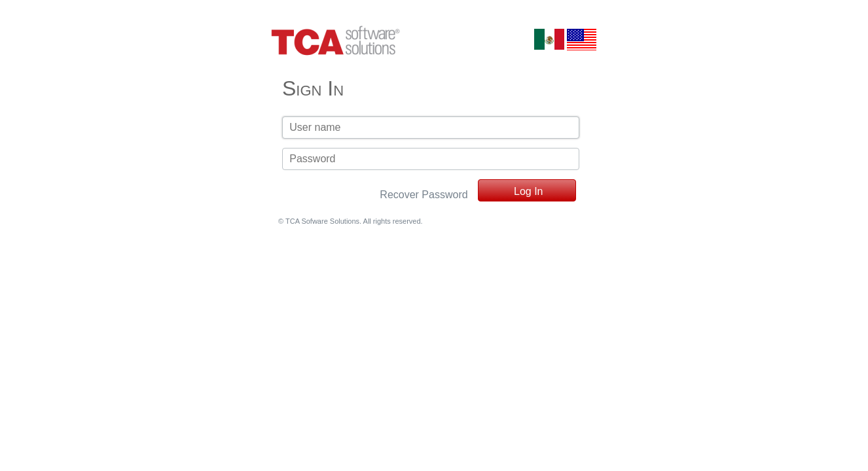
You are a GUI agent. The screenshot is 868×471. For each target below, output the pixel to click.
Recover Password (424, 195)
